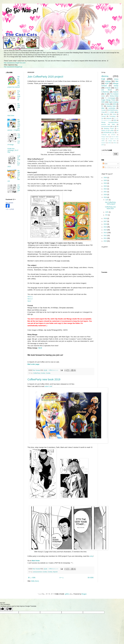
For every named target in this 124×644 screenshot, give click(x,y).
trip (113, 126)
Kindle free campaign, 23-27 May (13, 150)
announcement (37, 572)
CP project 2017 (19, 189)
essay (116, 86)
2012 (105, 236)
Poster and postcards (19, 95)
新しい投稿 (32, 578)
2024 (105, 183)
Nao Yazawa (9, 203)
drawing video (111, 106)
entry (91, 556)
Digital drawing (113, 102)
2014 (105, 230)
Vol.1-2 (30, 299)
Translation (113, 116)
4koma (105, 76)
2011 (105, 238)
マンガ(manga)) (110, 98)
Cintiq (114, 114)
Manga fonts (19, 106)
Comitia (48, 373)
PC (102, 106)
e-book (108, 88)
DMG (103, 102)
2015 (105, 227)
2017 (105, 221)
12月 (107, 200)
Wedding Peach (109, 129)
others (115, 143)
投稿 (105, 164)
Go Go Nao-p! (22, 10)
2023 (105, 186)
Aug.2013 (107, 114)
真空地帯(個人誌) (109, 132)
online (110, 143)
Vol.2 (29, 301)
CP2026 (113, 135)
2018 (105, 218)
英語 (115, 120)
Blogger (84, 594)
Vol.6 (40, 348)
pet (117, 130)
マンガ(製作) (111, 112)
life (105, 94)
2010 (105, 241)
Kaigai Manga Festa (108, 100)
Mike (103, 108)
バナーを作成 (10, 209)
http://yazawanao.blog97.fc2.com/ (15, 63)
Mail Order (11, 116)
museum (104, 143)
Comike (43, 373)
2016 (105, 224)
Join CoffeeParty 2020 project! (45, 77)
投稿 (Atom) (35, 581)
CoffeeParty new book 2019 (44, 379)
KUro (116, 79)
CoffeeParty (37, 373)
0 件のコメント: (54, 370)
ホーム (62, 578)
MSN (114, 104)
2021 (105, 192)
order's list (48, 386)
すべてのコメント (109, 167)
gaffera (67, 594)
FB (117, 126)
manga (108, 81)
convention (112, 108)
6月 (107, 215)
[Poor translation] (9, 609)
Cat (103, 79)
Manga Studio (105, 137)
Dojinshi (55, 572)
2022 (105, 189)
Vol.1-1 (30, 297)
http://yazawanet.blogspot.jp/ (13, 67)
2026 (105, 178)
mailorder (109, 118)
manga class (112, 141)
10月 (107, 212)
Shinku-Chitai (114, 96)
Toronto (104, 116)
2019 (105, 197)
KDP (107, 83)
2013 (105, 233)
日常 (103, 145)
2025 (105, 180)
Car (102, 118)
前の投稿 (91, 578)
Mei (117, 81)
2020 (105, 195)
